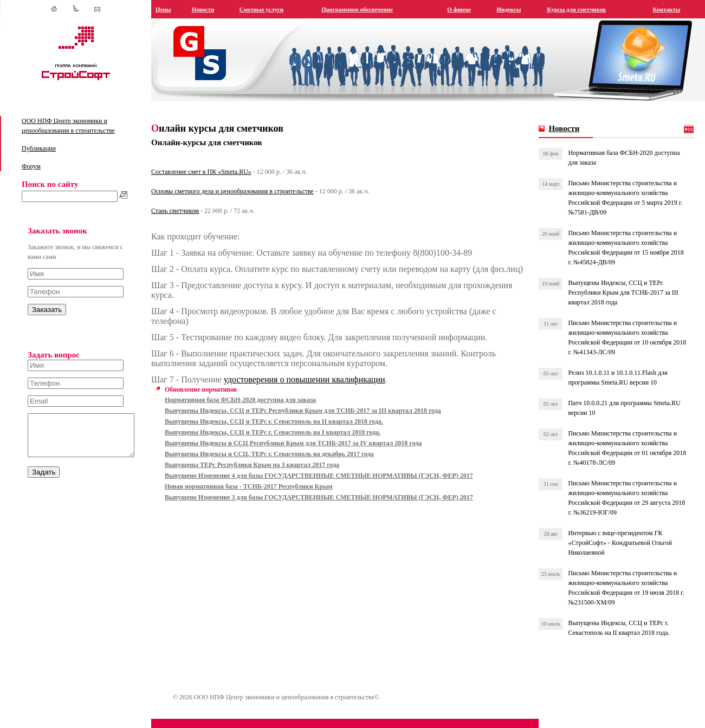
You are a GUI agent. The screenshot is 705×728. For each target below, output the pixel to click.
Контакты (668, 9)
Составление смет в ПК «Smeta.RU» (213, 172)
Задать (44, 480)
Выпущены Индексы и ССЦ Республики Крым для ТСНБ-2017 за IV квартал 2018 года (305, 453)
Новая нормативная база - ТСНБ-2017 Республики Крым (260, 496)
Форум (31, 166)
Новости (214, 9)
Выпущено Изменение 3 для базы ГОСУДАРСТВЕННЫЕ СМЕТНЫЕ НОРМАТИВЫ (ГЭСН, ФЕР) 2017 (331, 507)
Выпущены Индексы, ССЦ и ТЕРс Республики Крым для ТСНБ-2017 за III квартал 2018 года (315, 420)
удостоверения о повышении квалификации (316, 389)
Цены (175, 9)
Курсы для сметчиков (580, 9)
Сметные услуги (272, 9)
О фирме (465, 9)
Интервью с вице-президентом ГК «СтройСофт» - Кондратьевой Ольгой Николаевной (624, 543)
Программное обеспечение (366, 9)
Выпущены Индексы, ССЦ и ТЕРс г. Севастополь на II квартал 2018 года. (286, 431)
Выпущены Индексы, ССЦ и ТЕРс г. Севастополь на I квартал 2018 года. (284, 442)
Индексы (513, 9)
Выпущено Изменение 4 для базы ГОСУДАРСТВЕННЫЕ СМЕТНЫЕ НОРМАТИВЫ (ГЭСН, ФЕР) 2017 (331, 485)
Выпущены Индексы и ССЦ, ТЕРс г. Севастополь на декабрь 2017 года (281, 464)
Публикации (39, 148)
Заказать (47, 310)
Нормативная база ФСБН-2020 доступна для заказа (252, 409)
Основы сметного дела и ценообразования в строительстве (244, 191)
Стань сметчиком (187, 211)
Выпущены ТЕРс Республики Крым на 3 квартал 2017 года (264, 474)
